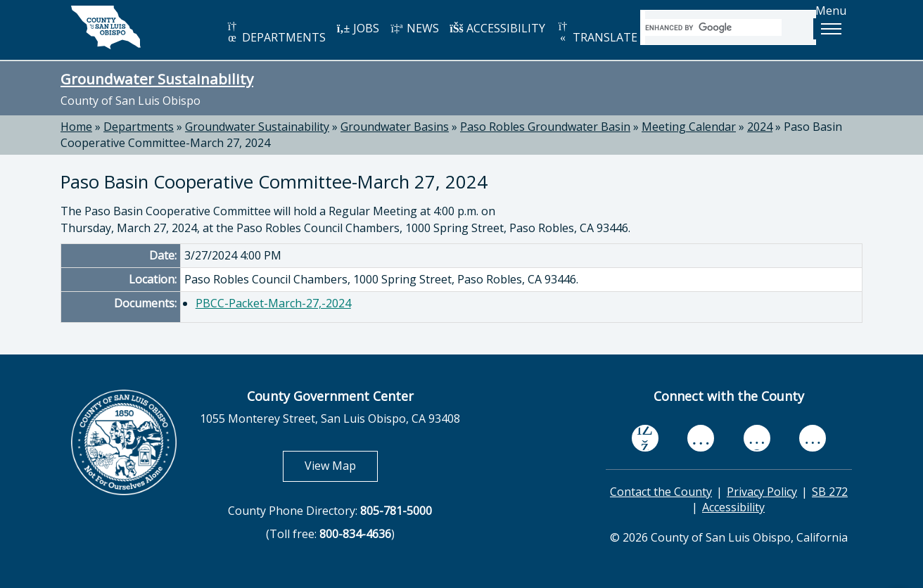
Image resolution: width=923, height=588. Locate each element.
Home (76, 127)
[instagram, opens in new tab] (813, 438)
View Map (341, 465)
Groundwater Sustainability (157, 79)
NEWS (414, 28)
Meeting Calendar (689, 127)
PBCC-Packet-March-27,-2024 (273, 303)
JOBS (358, 28)
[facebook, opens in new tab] (645, 438)
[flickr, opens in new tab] (757, 438)
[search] (713, 27)
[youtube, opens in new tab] (701, 438)
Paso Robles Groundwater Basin (545, 127)
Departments (139, 127)
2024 (760, 127)
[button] (831, 29)
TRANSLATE (597, 33)
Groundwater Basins (395, 127)
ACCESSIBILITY (497, 28)
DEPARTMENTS (275, 33)
